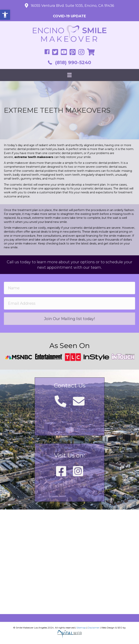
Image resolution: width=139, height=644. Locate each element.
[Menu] (69, 75)
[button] (5, 15)
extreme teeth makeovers (82, 171)
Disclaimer (94, 628)
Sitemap (81, 628)
